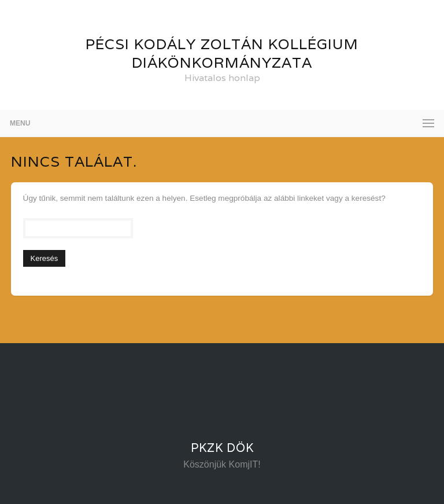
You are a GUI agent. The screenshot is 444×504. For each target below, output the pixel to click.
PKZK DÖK (222, 448)
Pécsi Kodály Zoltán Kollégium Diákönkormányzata (222, 53)
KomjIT (244, 464)
